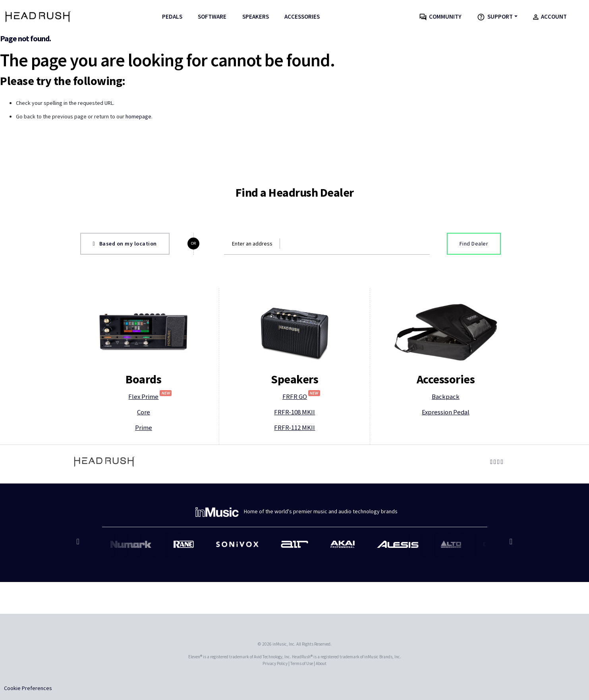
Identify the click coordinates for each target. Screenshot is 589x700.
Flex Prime (150, 396)
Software (212, 16)
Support (495, 17)
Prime (144, 427)
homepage (138, 116)
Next (510, 545)
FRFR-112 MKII (294, 427)
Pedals (172, 16)
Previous (79, 545)
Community (440, 17)
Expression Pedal (446, 412)
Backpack (446, 396)
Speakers (256, 16)
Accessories (302, 16)
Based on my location (125, 244)
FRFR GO (301, 396)
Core (144, 412)
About (321, 663)
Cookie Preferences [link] (28, 688)
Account (550, 16)
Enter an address (252, 244)
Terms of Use (302, 663)
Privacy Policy (275, 663)
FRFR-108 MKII (294, 412)
